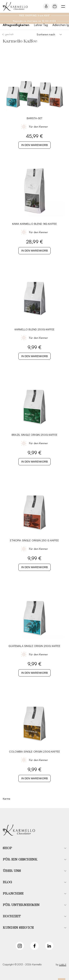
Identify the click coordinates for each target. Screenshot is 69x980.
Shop (7, 848)
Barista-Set (35, 118)
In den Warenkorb (34, 145)
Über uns (12, 871)
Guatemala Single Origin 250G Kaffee (34, 646)
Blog (7, 882)
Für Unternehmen (21, 905)
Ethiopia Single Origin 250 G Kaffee (34, 540)
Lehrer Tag (41, 25)
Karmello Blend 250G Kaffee (34, 329)
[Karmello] (19, 830)
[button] (34, 848)
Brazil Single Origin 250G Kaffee (34, 435)
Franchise (13, 894)
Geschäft (9, 34)
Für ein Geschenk (20, 860)
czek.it (63, 964)
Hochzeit (12, 916)
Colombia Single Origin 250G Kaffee (34, 751)
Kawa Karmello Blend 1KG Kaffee (35, 224)
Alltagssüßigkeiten (16, 25)
